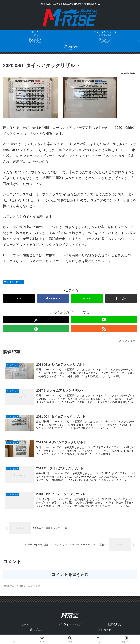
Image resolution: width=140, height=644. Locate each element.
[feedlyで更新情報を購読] (36, 329)
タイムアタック (13, 282)
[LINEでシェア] (87, 299)
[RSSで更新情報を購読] (104, 329)
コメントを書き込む (70, 577)
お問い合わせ (104, 632)
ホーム (25, 627)
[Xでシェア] (19, 299)
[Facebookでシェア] (53, 299)
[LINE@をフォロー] (104, 320)
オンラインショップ (70, 627)
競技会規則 (115, 627)
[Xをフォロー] (36, 320)
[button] (121, 299)
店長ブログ (36, 632)
